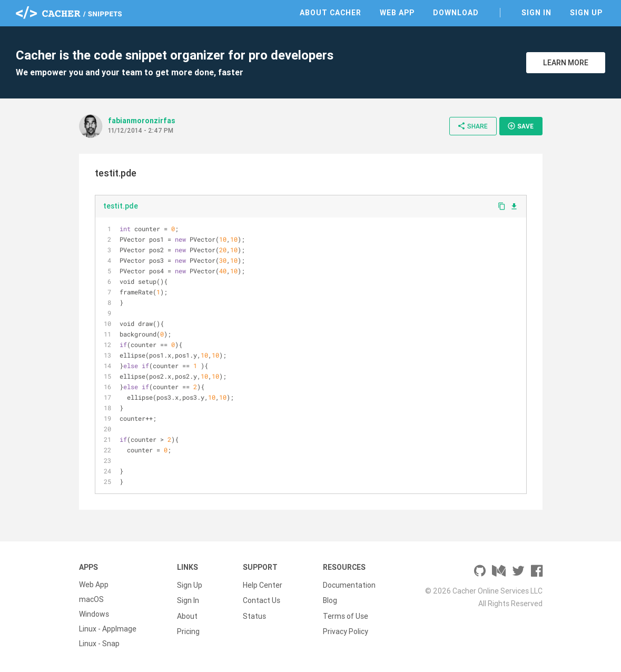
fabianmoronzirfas (142, 121)
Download (456, 13)
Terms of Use (346, 614)
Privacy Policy (346, 629)
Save (520, 126)
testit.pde (121, 206)
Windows (94, 614)
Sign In (536, 13)
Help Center (263, 585)
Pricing (188, 629)
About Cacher (331, 13)
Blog (330, 599)
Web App (397, 13)
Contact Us (262, 599)
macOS (91, 599)
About (187, 614)
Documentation (349, 585)
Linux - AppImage (108, 629)
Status (254, 614)
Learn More (566, 63)
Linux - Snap (99, 644)
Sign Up (586, 13)
